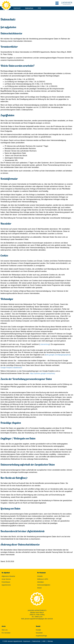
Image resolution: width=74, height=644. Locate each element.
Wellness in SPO (43, 579)
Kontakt (38, 630)
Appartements (6, 585)
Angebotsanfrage (41, 636)
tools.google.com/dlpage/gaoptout (58, 355)
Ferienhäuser (6, 582)
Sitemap (50, 641)
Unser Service (6, 579)
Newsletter (39, 633)
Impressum (17, 8)
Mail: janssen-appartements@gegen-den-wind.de (37, 619)
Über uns (5, 630)
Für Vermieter (6, 633)
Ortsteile (40, 576)
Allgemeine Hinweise (8, 576)
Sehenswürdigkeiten (44, 585)
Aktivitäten (41, 582)
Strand (39, 588)
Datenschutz (29, 8)
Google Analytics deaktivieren (11, 368)
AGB (39, 8)
